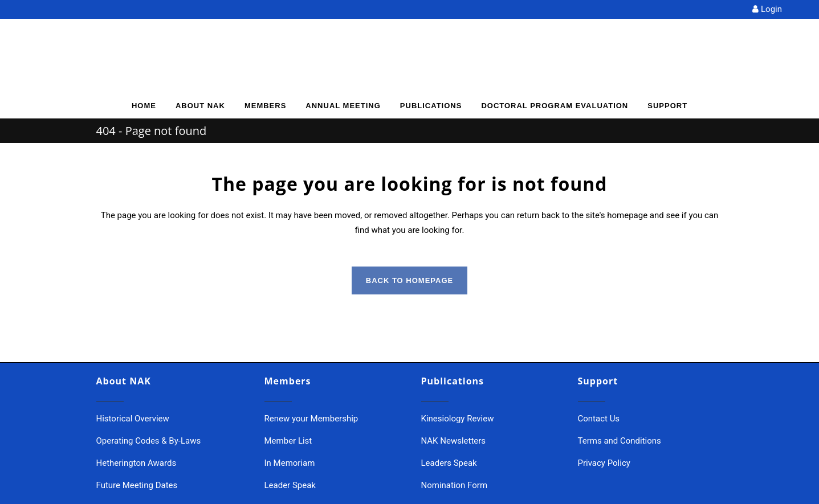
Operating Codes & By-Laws (149, 441)
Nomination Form (455, 485)
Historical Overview (133, 419)
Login (767, 9)
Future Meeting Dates (137, 485)
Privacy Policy (604, 463)
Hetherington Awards (136, 463)
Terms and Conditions (620, 441)
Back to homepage (409, 280)
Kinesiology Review (458, 419)
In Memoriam (290, 463)
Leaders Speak (449, 463)
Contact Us (599, 419)
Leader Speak (290, 485)
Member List (288, 441)
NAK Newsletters (454, 441)
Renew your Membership (311, 419)
